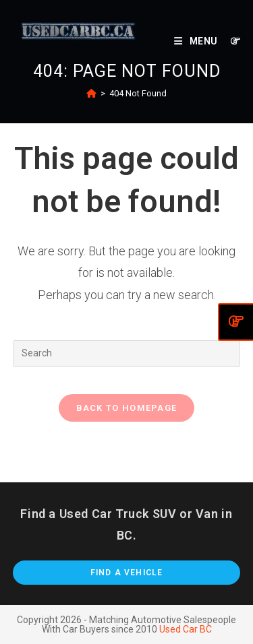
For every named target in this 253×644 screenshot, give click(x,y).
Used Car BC (186, 629)
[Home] (91, 93)
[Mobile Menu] (197, 41)
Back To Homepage (127, 408)
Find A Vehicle (127, 573)
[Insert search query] (127, 354)
